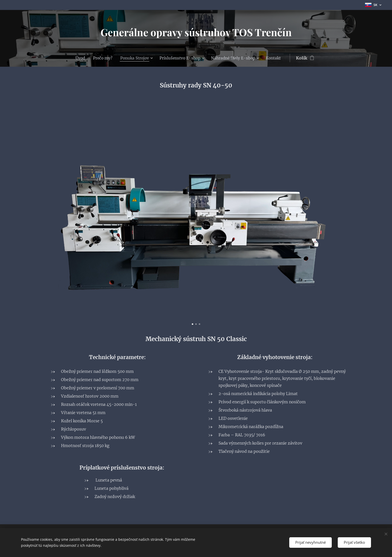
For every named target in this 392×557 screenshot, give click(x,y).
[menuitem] (78, 58)
